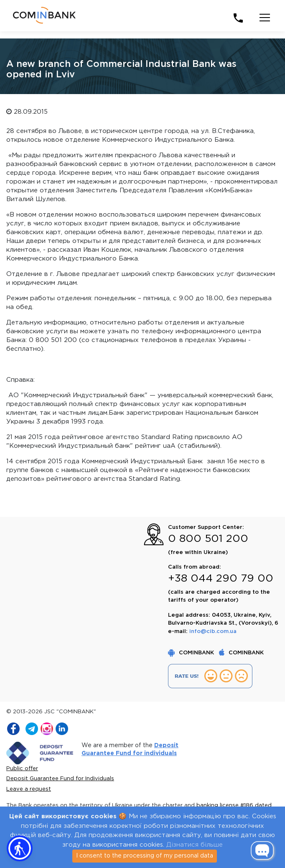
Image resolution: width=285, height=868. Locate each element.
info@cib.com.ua (213, 632)
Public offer (22, 769)
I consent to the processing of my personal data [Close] (145, 856)
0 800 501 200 (208, 539)
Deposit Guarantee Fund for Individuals (60, 779)
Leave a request (29, 789)
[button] (20, 848)
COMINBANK (192, 653)
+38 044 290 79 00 (221, 579)
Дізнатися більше (195, 845)
